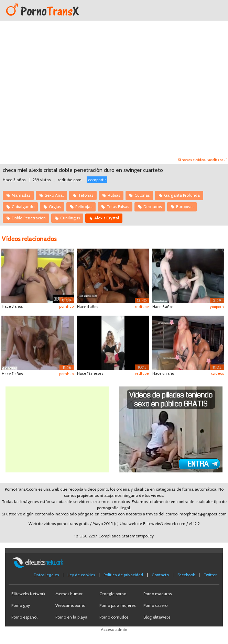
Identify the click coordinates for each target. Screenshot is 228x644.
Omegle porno (113, 594)
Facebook (186, 575)
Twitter (210, 575)
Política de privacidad (123, 575)
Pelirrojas (84, 206)
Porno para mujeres (117, 605)
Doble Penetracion (29, 218)
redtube (142, 307)
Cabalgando (23, 206)
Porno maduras (158, 594)
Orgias (55, 206)
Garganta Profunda (182, 195)
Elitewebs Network (28, 594)
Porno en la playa (71, 617)
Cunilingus (70, 218)
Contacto (160, 575)
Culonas (142, 195)
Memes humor (69, 594)
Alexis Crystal (107, 218)
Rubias (114, 195)
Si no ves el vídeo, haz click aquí (202, 160)
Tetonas (86, 195)
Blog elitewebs (157, 617)
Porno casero (155, 605)
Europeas (185, 206)
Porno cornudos (114, 617)
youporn (217, 307)
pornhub (66, 306)
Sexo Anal (54, 195)
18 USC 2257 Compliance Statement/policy (114, 536)
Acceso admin (114, 629)
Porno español (24, 617)
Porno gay (21, 605)
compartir (97, 180)
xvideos (217, 373)
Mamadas (21, 195)
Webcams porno (70, 605)
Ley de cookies (81, 575)
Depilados (153, 206)
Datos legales (46, 575)
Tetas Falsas (118, 206)
